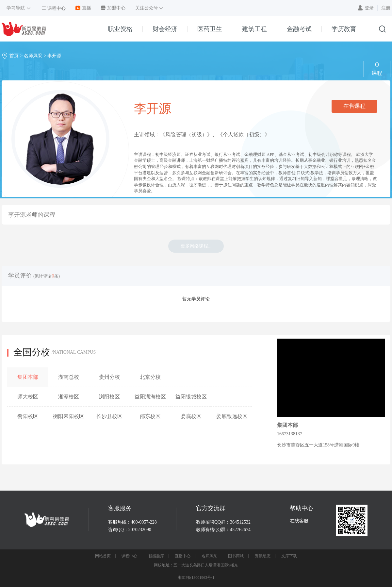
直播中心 (183, 556)
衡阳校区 (28, 416)
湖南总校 (69, 377)
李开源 (54, 56)
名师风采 (33, 56)
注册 (386, 8)
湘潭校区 (69, 397)
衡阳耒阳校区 (69, 416)
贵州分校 (109, 377)
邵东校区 (150, 416)
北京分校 (150, 377)
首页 (14, 56)
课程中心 (129, 556)
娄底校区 (191, 416)
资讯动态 (263, 556)
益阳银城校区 (191, 397)
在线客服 (299, 521)
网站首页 (103, 556)
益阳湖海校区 (150, 397)
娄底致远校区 (232, 416)
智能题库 (156, 556)
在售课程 (354, 106)
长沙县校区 (109, 416)
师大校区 (28, 397)
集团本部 (28, 377)
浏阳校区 (109, 397)
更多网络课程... (196, 246)
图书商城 (236, 556)
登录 (369, 8)
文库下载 (289, 556)
